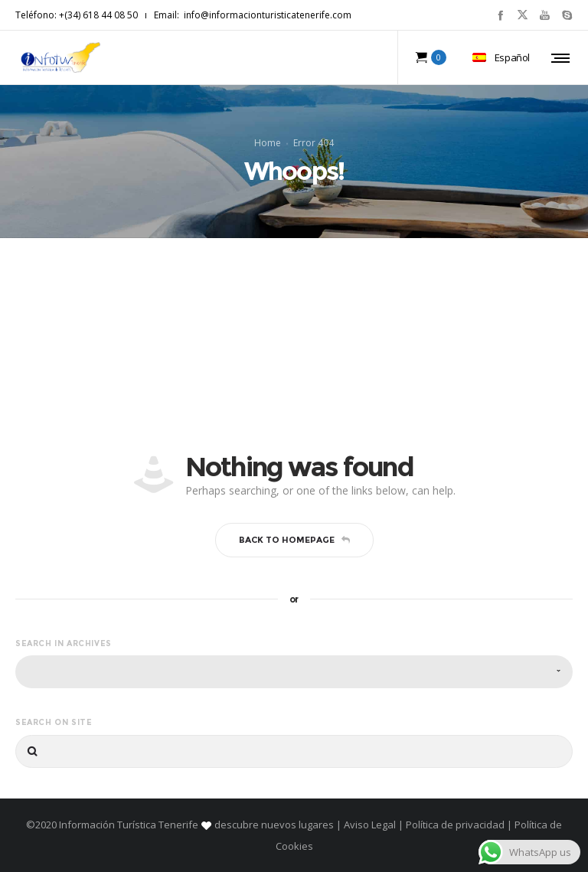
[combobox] (294, 672)
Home (268, 143)
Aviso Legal (370, 825)
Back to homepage (294, 540)
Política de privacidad (455, 825)
